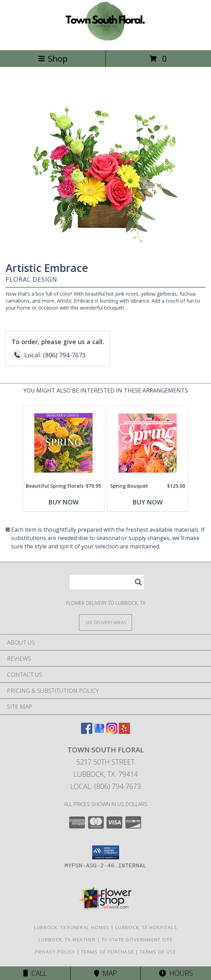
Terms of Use (158, 952)
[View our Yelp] (124, 732)
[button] (106, 852)
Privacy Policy (55, 952)
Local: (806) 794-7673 (105, 786)
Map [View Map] (105, 973)
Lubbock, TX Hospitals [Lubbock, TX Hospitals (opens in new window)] (146, 927)
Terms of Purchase (107, 952)
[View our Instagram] (112, 732)
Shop (53, 58)
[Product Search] (107, 582)
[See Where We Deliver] (105, 622)
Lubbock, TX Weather (67, 940)
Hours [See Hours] (176, 973)
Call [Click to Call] (35, 973)
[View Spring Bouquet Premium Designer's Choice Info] (148, 443)
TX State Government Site (137, 940)
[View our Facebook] (87, 732)
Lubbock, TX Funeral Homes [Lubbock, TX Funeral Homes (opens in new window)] (72, 927)
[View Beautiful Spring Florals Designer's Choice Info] (63, 443)
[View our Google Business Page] (99, 732)
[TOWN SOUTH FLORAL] (105, 40)
